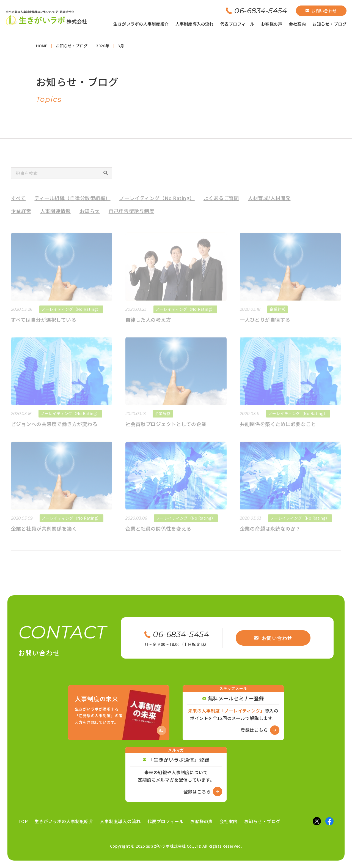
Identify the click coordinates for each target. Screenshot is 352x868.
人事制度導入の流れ (195, 24)
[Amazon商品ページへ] (119, 713)
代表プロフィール (237, 24)
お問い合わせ (321, 11)
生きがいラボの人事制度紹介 (141, 24)
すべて (18, 203)
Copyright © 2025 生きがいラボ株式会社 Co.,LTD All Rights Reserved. (176, 846)
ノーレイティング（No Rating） (157, 203)
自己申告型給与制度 (131, 215)
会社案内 (297, 24)
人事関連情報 (55, 215)
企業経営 (21, 215)
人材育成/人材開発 (269, 203)
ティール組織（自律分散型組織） (72, 203)
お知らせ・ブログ (329, 24)
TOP (23, 821)
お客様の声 (272, 24)
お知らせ (90, 215)
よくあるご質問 (221, 203)
